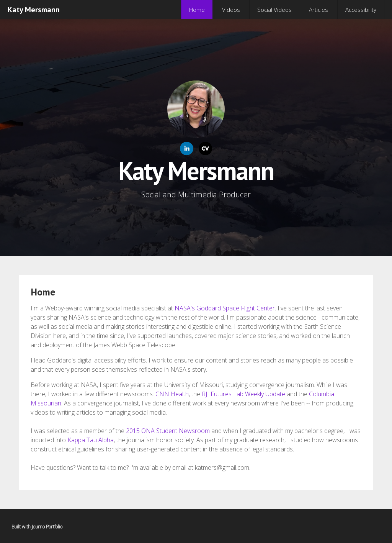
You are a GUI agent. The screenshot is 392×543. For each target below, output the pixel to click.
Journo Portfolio (47, 527)
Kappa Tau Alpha (91, 440)
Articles (318, 10)
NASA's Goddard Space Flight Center (225, 308)
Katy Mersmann (34, 10)
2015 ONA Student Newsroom (168, 431)
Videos (231, 10)
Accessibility (361, 10)
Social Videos (274, 10)
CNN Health (172, 394)
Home (197, 10)
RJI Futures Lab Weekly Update (243, 394)
